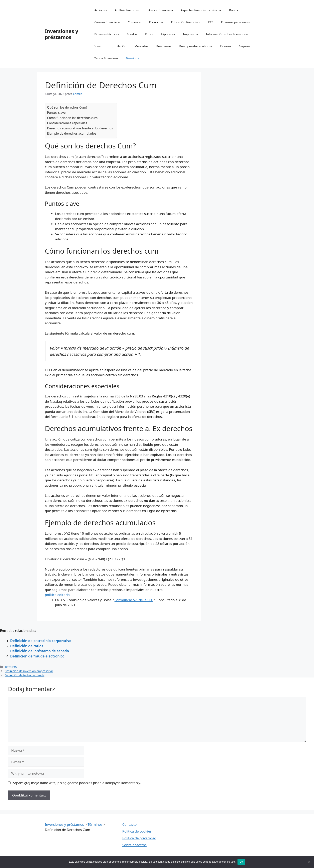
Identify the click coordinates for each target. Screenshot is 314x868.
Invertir (100, 46)
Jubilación (120, 46)
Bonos (233, 10)
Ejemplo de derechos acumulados (72, 133)
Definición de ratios (27, 646)
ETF (211, 22)
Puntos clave (56, 113)
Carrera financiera (107, 22)
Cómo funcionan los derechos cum (72, 118)
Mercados (141, 46)
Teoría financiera (106, 58)
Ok (241, 862)
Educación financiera (186, 22)
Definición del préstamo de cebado (40, 651)
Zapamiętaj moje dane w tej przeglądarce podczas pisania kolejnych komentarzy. (77, 783)
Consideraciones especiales (67, 123)
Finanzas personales (235, 22)
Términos (132, 58)
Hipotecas (168, 34)
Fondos (132, 34)
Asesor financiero (161, 10)
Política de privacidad (139, 838)
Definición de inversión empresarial (29, 671)
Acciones (101, 10)
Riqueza (225, 46)
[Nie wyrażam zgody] (309, 862)
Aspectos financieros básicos (201, 10)
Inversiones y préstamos (62, 34)
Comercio (134, 22)
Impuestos (191, 34)
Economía (156, 22)
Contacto (130, 824)
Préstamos (164, 46)
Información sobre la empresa (227, 34)
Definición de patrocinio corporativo (41, 641)
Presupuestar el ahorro (195, 46)
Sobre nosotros (134, 845)
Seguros (245, 46)
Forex (149, 34)
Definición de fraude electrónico (37, 656)
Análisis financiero (128, 10)
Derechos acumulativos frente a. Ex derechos (80, 128)
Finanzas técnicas (107, 34)
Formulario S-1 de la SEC (134, 600)
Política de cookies (137, 831)
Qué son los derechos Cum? (67, 107)
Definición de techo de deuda (24, 675)
